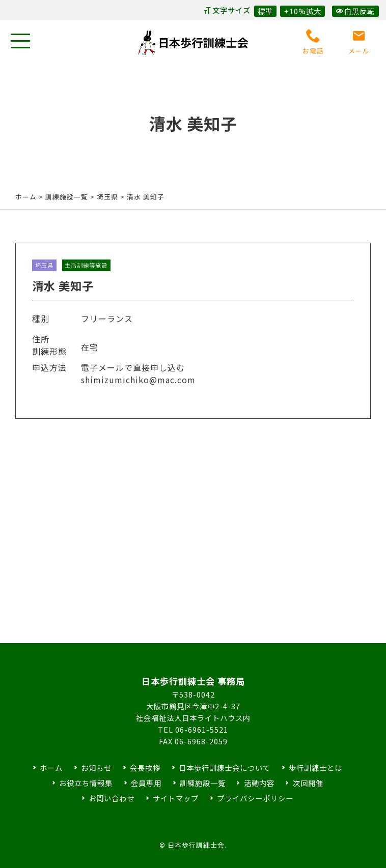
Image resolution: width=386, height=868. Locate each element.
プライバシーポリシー (255, 798)
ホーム (26, 197)
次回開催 (308, 783)
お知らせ (96, 768)
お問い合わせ (112, 798)
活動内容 (259, 783)
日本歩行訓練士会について (225, 768)
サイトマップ (176, 798)
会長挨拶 (145, 768)
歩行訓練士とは (315, 768)
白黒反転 (355, 11)
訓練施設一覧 (203, 783)
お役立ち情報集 (86, 783)
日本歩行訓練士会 (193, 43)
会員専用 (146, 783)
